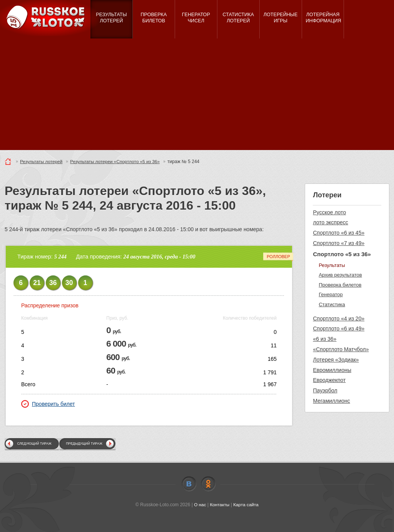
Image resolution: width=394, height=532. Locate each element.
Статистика (332, 304)
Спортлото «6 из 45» (339, 233)
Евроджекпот (329, 380)
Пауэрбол (325, 390)
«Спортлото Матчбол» (341, 349)
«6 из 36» (325, 339)
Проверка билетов (340, 285)
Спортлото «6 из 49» (339, 329)
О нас (200, 505)
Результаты (332, 265)
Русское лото (329, 212)
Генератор (331, 294)
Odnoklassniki (208, 484)
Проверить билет (48, 404)
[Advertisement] (197, 96)
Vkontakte (189, 484)
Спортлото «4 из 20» (339, 319)
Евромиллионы (332, 370)
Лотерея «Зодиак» (336, 360)
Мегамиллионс (331, 401)
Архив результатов (340, 275)
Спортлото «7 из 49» (339, 243)
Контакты (220, 505)
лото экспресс (330, 222)
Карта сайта (246, 505)
